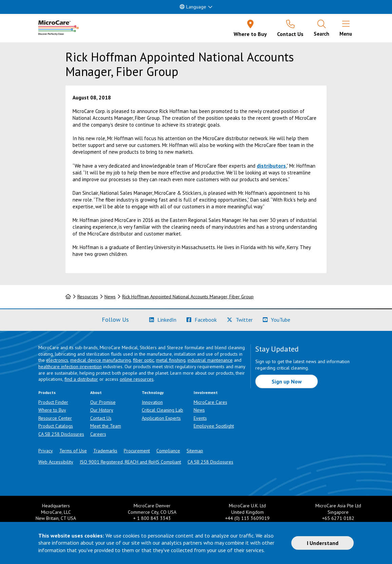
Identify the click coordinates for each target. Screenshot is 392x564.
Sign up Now (287, 381)
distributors (271, 166)
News (110, 297)
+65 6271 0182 (338, 518)
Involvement (206, 392)
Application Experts (161, 418)
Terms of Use (73, 451)
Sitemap (195, 451)
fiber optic (143, 360)
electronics (57, 360)
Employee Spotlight (214, 426)
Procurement (137, 451)
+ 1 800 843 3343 (152, 518)
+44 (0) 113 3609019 (247, 518)
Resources (88, 297)
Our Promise (103, 402)
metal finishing (171, 360)
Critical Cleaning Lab (162, 410)
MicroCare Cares (210, 402)
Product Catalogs (56, 426)
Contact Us (101, 418)
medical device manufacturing (101, 360)
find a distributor (81, 379)
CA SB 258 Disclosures (61, 434)
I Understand (323, 543)
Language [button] (193, 7)
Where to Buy (52, 410)
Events (200, 418)
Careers (98, 434)
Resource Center (55, 418)
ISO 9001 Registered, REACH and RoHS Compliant (130, 462)
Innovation (152, 402)
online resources (137, 379)
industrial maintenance (210, 360)
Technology (153, 392)
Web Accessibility (56, 462)
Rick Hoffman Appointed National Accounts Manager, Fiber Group (188, 297)
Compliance (168, 451)
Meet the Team (106, 426)
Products (47, 392)
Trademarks (105, 451)
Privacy (46, 451)
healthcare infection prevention (70, 366)
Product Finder (53, 402)
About (96, 392)
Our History (102, 410)
